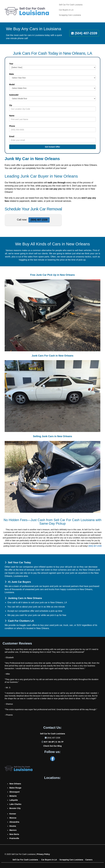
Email (12, 136)
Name (12, 116)
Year (11, 64)
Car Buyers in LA (49, 860)
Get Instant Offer (52, 147)
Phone (12, 126)
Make (12, 74)
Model (12, 84)
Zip (11, 105)
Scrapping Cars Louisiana (71, 860)
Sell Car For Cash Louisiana (25, 860)
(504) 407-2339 (54, 738)
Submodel (14, 95)
